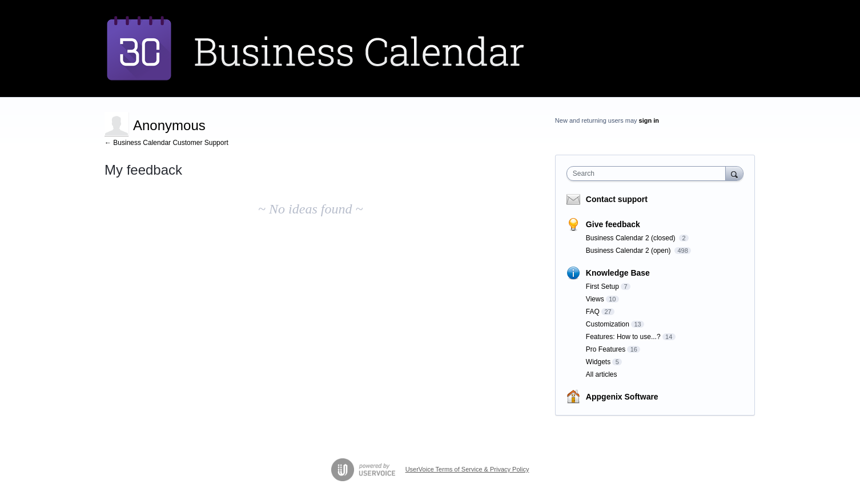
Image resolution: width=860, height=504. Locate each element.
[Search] (734, 173)
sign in (649, 120)
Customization (608, 324)
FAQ (593, 312)
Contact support (617, 199)
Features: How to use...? (623, 337)
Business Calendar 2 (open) (629, 251)
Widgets (598, 362)
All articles (602, 374)
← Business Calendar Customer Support (166, 143)
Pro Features (606, 349)
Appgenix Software (622, 397)
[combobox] (649, 174)
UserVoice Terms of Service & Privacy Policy (467, 469)
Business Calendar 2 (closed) (632, 238)
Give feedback (613, 224)
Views (595, 299)
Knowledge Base (618, 273)
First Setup (602, 287)
